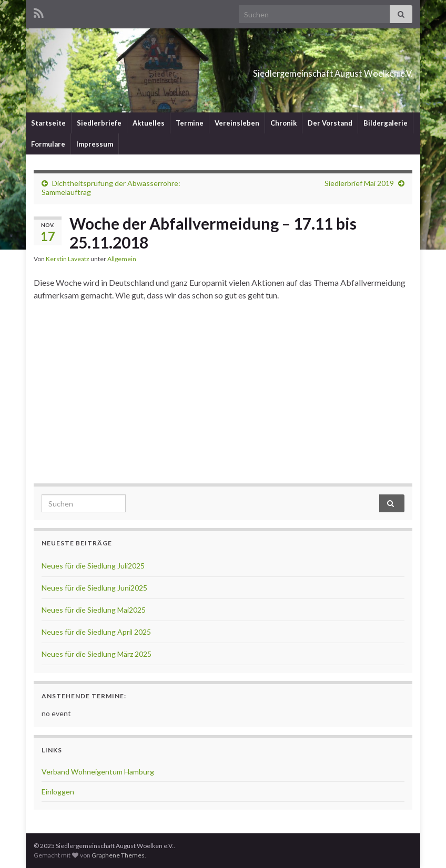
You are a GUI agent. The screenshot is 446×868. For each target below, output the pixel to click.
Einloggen (58, 792)
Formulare (48, 144)
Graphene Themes (118, 855)
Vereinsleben (237, 123)
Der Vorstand (330, 123)
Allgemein (122, 259)
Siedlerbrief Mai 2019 (359, 183)
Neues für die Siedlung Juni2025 (94, 588)
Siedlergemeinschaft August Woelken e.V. (273, 70)
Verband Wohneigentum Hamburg (98, 772)
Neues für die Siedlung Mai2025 (94, 610)
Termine (190, 123)
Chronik (283, 123)
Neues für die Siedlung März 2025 (97, 654)
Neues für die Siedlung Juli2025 (93, 566)
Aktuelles (149, 123)
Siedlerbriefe (99, 123)
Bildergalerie (386, 123)
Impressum (95, 144)
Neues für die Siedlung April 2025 (96, 632)
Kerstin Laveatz (68, 259)
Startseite (48, 123)
